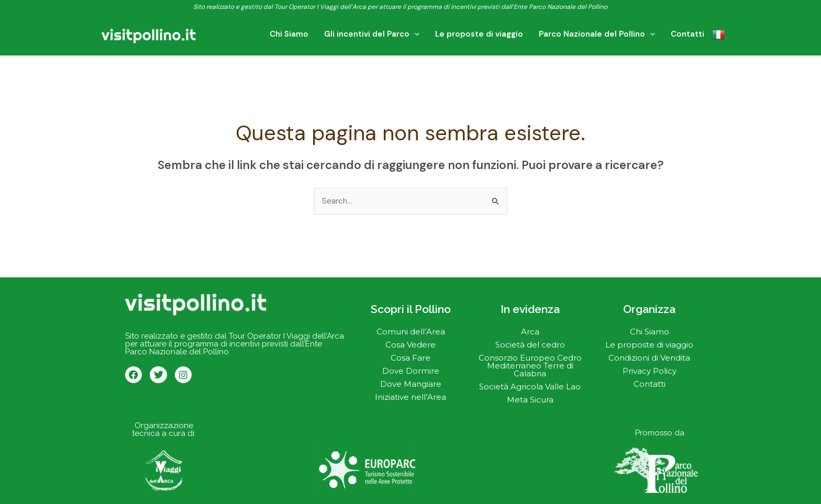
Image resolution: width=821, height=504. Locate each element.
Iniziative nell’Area (410, 397)
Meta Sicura (530, 400)
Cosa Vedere (410, 345)
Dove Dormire (411, 371)
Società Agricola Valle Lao (530, 387)
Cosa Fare (410, 358)
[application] (433, 34)
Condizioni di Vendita (649, 358)
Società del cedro (530, 345)
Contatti (650, 384)
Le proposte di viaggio (649, 345)
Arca (530, 332)
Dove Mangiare (411, 384)
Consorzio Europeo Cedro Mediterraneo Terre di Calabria (530, 366)
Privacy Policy (650, 371)
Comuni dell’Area (411, 332)
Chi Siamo (650, 332)
